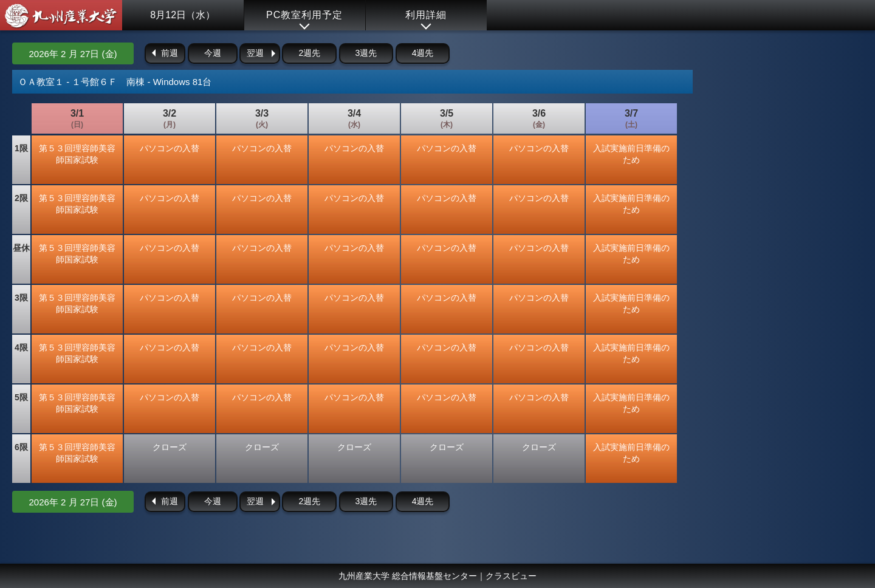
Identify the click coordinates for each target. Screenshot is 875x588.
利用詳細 (426, 15)
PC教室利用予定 (304, 15)
